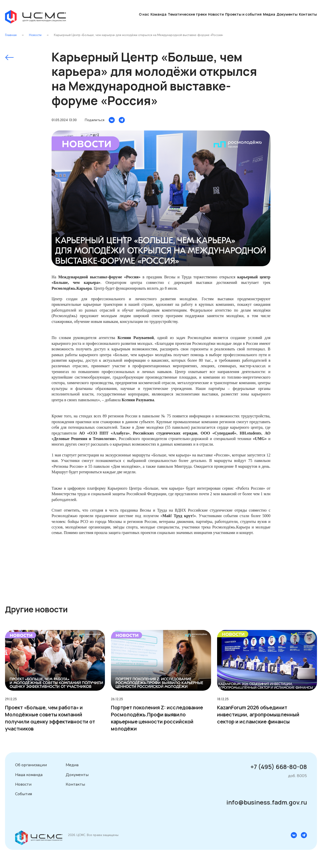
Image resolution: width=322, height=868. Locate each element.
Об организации (31, 765)
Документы (287, 14)
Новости (216, 14)
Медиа (269, 14)
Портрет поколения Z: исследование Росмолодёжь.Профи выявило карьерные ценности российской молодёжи (157, 718)
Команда (158, 14)
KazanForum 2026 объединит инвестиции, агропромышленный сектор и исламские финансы (258, 714)
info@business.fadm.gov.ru (267, 802)
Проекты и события (243, 14)
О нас (144, 14)
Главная (11, 35)
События (24, 794)
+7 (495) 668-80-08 (279, 767)
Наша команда (29, 775)
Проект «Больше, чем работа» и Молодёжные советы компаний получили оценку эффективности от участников (50, 718)
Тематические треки (187, 14)
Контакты (308, 14)
